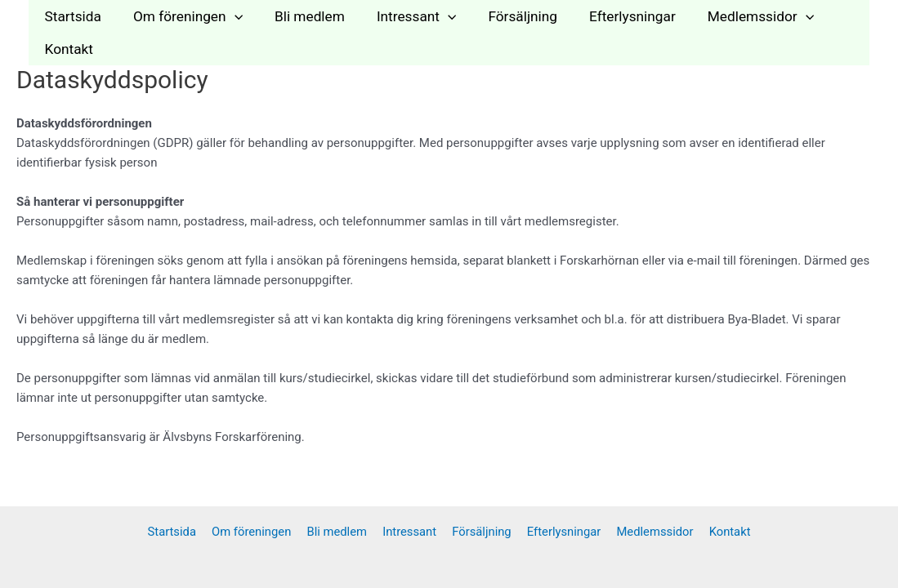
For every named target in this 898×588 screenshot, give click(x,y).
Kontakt (67, 49)
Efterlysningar (612, 16)
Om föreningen (182, 16)
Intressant (403, 16)
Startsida (71, 16)
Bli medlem (301, 16)
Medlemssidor (736, 16)
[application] (229, 16)
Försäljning (506, 16)
